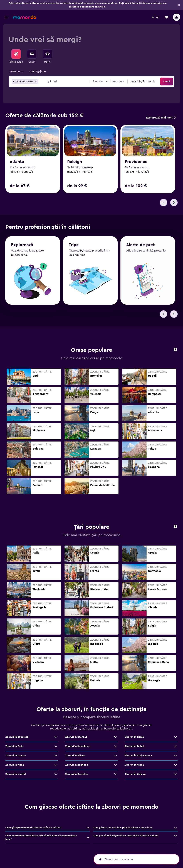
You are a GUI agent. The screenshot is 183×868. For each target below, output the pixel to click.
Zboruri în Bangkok (77, 767)
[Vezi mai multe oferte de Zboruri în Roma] (175, 739)
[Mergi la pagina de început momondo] (24, 17)
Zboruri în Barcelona (77, 748)
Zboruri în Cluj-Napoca (138, 757)
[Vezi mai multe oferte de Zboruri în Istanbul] (116, 739)
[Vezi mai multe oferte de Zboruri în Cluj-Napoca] (175, 757)
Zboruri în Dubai (134, 748)
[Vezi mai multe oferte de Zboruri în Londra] (56, 757)
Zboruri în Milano (75, 757)
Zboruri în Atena (134, 767)
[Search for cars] (48, 54)
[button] (179, 5)
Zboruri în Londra (16, 757)
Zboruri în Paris (14, 748)
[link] (161, 118)
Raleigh (75, 162)
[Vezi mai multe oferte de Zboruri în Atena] (175, 767)
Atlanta (17, 162)
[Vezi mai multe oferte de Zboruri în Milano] (116, 757)
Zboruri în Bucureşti (17, 739)
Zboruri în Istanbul (76, 739)
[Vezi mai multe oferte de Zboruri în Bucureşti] (56, 739)
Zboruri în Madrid (16, 776)
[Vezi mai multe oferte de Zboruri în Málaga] (175, 776)
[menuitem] (16, 56)
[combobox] (16, 71)
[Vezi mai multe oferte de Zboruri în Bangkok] (116, 767)
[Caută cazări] (32, 54)
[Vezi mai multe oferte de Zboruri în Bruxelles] (116, 776)
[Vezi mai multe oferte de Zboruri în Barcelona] (116, 748)
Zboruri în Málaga (135, 776)
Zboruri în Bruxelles (77, 776)
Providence (136, 162)
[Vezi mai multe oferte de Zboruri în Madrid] (56, 776)
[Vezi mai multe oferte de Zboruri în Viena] (56, 767)
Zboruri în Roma (134, 739)
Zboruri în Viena (15, 767)
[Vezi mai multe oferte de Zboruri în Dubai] (175, 748)
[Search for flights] (16, 54)
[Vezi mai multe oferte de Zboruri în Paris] (56, 748)
